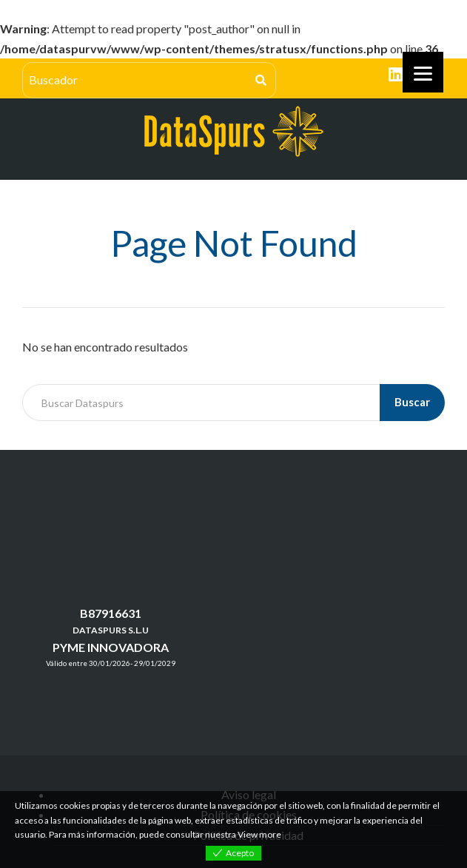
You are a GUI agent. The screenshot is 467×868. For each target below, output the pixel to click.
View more (259, 834)
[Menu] (423, 72)
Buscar (412, 402)
